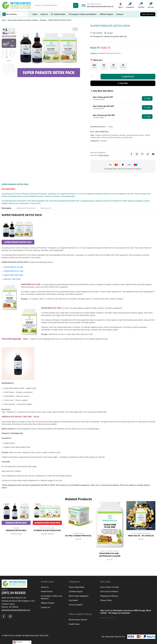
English (18, 642)
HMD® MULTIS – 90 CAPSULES (141, 536)
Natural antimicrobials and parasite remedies (23, 20)
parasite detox (128, 137)
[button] (121, 6)
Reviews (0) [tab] (46, 208)
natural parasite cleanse (135, 135)
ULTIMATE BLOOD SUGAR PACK (47, 530)
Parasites (43, 20)
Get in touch (104, 155)
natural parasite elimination (111, 137)
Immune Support (136, 533)
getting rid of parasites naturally (114, 135)
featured (98, 135)
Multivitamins (147, 533)
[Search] (76, 5)
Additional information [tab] (26, 208)
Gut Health (109, 551)
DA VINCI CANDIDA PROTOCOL (78, 536)
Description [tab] (7, 208)
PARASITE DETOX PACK (16, 530)
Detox (102, 551)
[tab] (7, 209)
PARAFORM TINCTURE (13, 275)
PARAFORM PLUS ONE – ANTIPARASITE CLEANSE (110, 555)
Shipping (94, 53)
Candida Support (78, 533)
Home (4, 20)
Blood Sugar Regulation (47, 528)
